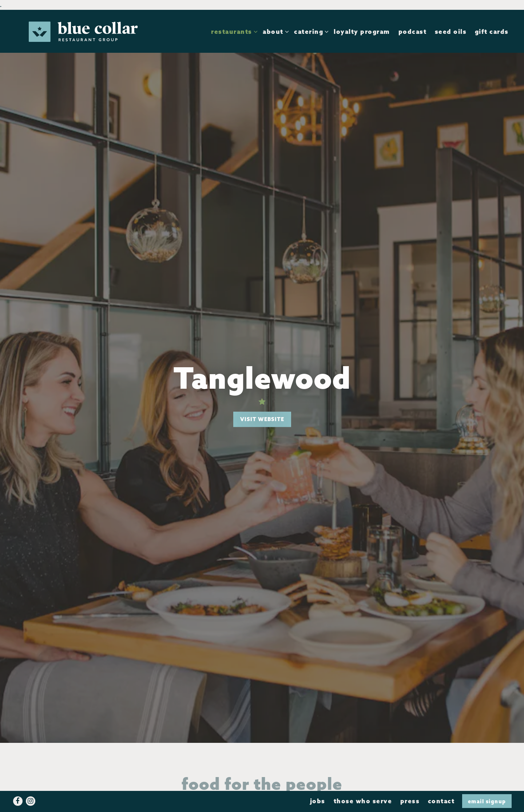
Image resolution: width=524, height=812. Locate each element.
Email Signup (487, 801)
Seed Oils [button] (451, 31)
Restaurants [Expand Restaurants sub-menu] (233, 31)
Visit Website (262, 419)
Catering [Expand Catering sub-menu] (310, 31)
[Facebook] (18, 801)
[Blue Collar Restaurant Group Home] (83, 31)
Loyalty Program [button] (362, 31)
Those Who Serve (363, 801)
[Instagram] (31, 801)
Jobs (318, 801)
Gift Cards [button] (492, 31)
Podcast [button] (413, 31)
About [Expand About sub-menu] (274, 31)
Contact (441, 801)
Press (410, 801)
